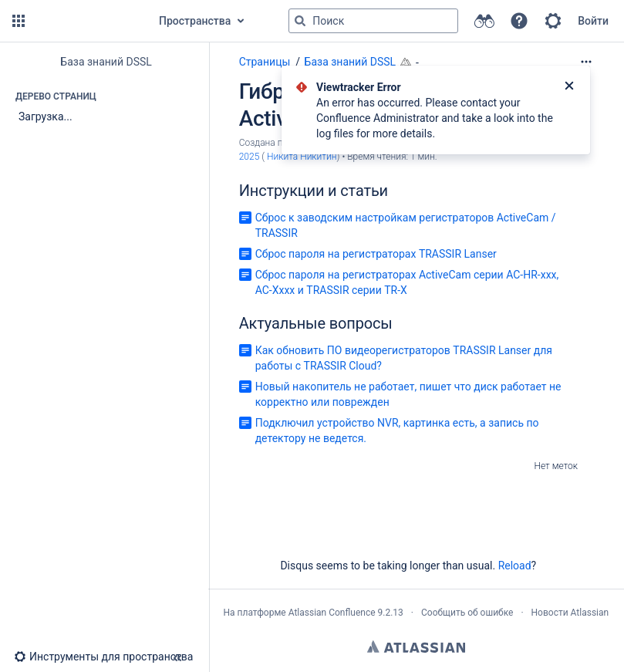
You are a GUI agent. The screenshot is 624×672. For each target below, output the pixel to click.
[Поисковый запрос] (373, 21)
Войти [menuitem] (593, 21)
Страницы (265, 62)
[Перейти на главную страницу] (86, 21)
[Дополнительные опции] (586, 62)
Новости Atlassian (570, 613)
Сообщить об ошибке (467, 613)
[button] (19, 21)
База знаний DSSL (351, 62)
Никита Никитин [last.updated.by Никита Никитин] (302, 157)
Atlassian (416, 647)
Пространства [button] (195, 21)
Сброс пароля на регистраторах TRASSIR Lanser (376, 254)
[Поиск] (300, 21)
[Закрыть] (569, 87)
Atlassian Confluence (332, 613)
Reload (515, 566)
